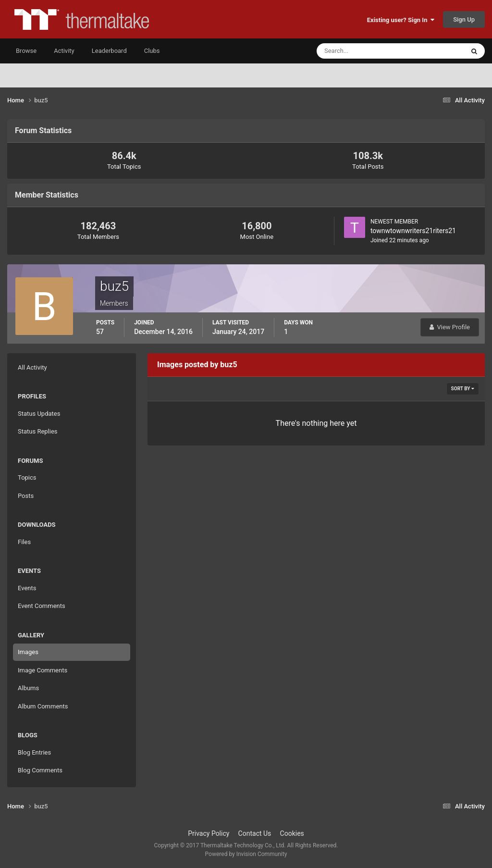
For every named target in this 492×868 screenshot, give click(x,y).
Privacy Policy (209, 833)
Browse (26, 51)
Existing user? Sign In (401, 20)
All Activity (32, 367)
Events (27, 588)
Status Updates (39, 414)
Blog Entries (34, 752)
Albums (28, 688)
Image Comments (43, 670)
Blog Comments (40, 770)
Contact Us (255, 833)
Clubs (152, 51)
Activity (64, 51)
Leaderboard (109, 51)
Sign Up (464, 19)
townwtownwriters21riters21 (413, 231)
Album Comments (43, 706)
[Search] (361, 51)
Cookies (292, 833)
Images (28, 652)
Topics (27, 477)
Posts (26, 496)
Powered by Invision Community (246, 854)
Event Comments (42, 606)
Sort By (463, 389)
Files (24, 542)
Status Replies (38, 431)
